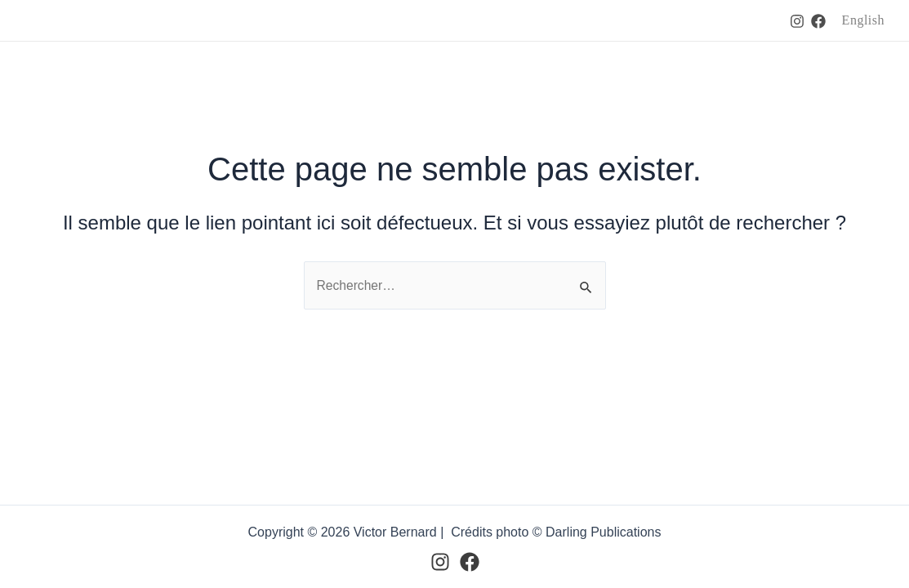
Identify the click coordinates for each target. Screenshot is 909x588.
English (863, 20)
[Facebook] (818, 21)
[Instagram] (797, 21)
